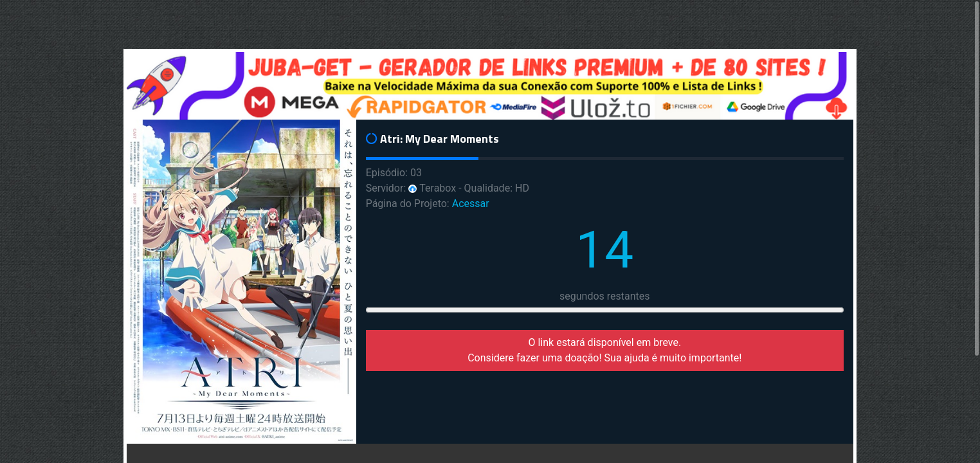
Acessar (471, 204)
